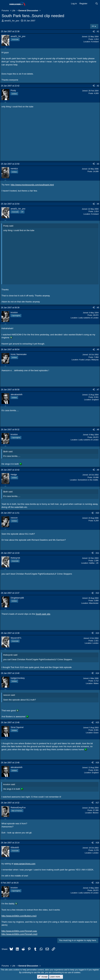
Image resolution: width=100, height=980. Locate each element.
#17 (97, 803)
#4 (98, 204)
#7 (98, 390)
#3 (98, 164)
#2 (98, 86)
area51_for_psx (12, 21)
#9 (98, 470)
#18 (97, 843)
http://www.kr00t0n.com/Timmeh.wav (19, 931)
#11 (97, 553)
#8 (98, 430)
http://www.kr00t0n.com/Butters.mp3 (19, 916)
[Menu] (4, 4)
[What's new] (91, 4)
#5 (98, 308)
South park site (43, 614)
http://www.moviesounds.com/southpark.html (32, 185)
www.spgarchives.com (25, 864)
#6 (98, 349)
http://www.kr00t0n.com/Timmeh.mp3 (19, 934)
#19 (97, 883)
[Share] (94, 32)
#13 (97, 633)
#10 (97, 513)
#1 (98, 31)
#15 (97, 722)
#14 (97, 673)
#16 (97, 763)
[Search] (97, 4)
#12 (97, 593)
